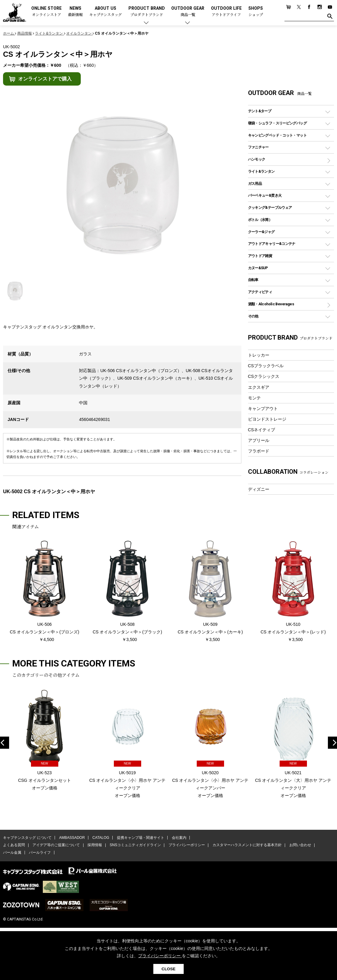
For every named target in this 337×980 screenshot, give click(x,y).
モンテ (254, 398)
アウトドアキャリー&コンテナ (272, 244)
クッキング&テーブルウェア (270, 207)
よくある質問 (14, 846)
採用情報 (94, 846)
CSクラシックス (264, 376)
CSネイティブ (262, 430)
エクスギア (259, 387)
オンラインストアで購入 (45, 79)
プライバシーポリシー (186, 846)
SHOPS (256, 12)
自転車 (253, 280)
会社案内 (178, 838)
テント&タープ (260, 111)
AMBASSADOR (72, 838)
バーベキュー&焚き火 (265, 195)
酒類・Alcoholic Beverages (271, 304)
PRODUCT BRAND (147, 12)
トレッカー (259, 355)
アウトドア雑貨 (260, 256)
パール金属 (12, 853)
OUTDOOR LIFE (226, 12)
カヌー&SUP (258, 268)
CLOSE (168, 969)
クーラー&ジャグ (261, 232)
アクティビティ (260, 292)
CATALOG (100, 838)
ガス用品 (255, 183)
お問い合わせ (299, 846)
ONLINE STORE (46, 12)
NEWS (75, 12)
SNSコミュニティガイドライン (135, 846)
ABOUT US (106, 12)
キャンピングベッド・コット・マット (277, 135)
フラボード (259, 451)
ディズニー (259, 489)
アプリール (259, 440)
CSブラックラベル (266, 366)
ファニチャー (258, 147)
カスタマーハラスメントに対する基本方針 (246, 846)
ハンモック (257, 159)
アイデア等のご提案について (56, 846)
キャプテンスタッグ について (27, 838)
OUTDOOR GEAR (188, 12)
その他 (253, 316)
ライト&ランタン (261, 171)
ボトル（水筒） (260, 220)
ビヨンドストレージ (267, 419)
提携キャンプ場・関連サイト (140, 838)
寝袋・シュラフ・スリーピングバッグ (277, 123)
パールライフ (39, 853)
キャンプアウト (263, 409)
